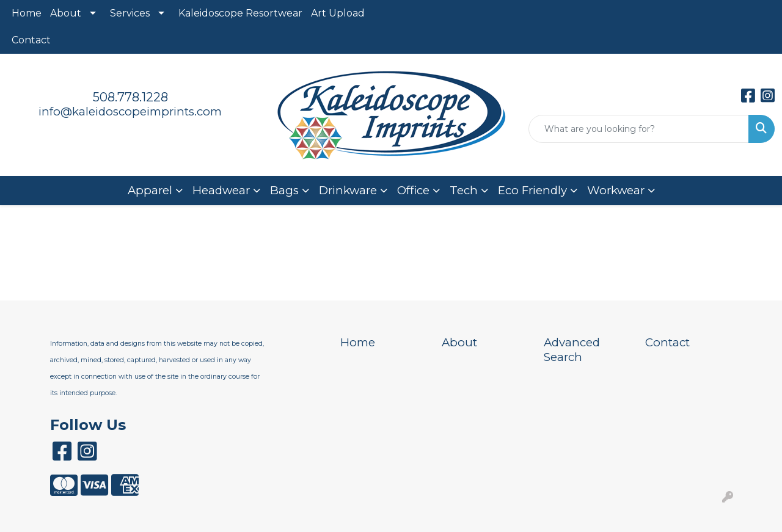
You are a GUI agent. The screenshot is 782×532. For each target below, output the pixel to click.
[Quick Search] (639, 129)
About (66, 13)
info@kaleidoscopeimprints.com (130, 111)
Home (27, 13)
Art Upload (338, 13)
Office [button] (413, 190)
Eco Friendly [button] (532, 190)
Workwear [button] (616, 190)
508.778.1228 (130, 97)
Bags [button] (284, 190)
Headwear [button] (221, 190)
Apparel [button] (150, 190)
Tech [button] (464, 190)
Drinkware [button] (348, 190)
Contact (31, 40)
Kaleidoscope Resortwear (240, 13)
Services (130, 13)
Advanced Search (572, 350)
